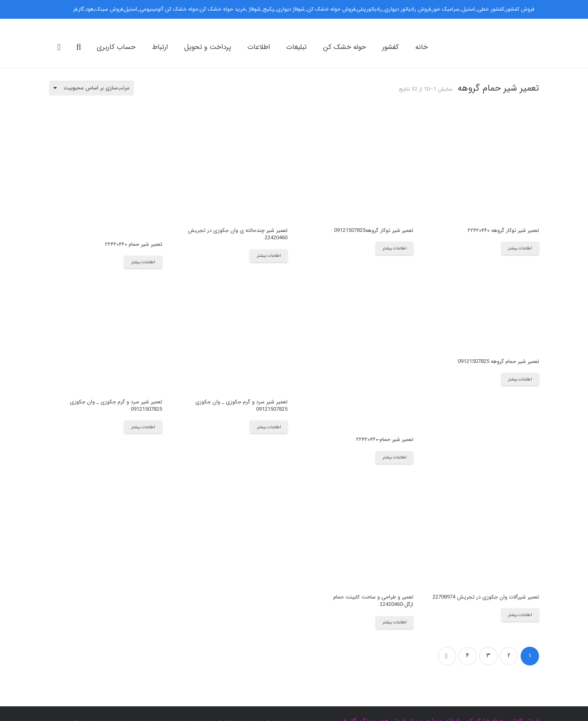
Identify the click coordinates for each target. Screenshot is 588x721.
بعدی (447, 656)
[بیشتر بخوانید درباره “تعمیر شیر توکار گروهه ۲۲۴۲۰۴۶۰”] (520, 248)
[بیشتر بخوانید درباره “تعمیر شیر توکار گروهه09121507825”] (394, 248)
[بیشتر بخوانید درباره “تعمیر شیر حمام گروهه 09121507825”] (520, 379)
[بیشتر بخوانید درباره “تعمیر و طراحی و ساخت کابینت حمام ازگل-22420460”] (394, 622)
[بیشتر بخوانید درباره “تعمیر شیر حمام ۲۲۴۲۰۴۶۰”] (143, 262)
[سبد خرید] (59, 47)
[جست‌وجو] (78, 47)
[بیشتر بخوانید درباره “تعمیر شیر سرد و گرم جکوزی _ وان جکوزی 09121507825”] (269, 427)
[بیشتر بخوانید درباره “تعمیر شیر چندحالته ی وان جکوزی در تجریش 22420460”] (269, 256)
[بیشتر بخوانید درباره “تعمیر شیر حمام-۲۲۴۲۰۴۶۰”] (394, 457)
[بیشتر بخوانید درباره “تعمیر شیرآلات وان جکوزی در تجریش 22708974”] (520, 615)
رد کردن (63, 9)
